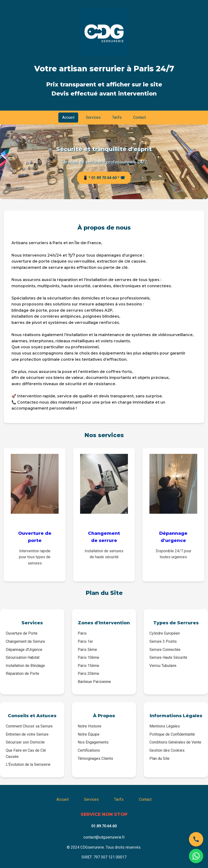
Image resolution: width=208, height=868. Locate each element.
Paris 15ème (88, 666)
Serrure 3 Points (163, 641)
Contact (140, 117)
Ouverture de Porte (22, 633)
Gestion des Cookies (167, 750)
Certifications (89, 750)
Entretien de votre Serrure (27, 734)
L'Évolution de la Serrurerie (28, 764)
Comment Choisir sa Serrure (29, 726)
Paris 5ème (87, 650)
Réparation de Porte (22, 674)
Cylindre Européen (165, 633)
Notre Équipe (89, 734)
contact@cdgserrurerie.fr (104, 837)
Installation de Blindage (25, 666)
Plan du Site (159, 758)
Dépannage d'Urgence (24, 650)
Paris (82, 633)
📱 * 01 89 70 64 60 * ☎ (104, 178)
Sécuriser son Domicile (25, 742)
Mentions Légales (165, 726)
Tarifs (117, 117)
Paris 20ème (88, 674)
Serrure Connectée (165, 650)
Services (93, 117)
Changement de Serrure (25, 641)
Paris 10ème (88, 657)
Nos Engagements (93, 742)
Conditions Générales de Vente (175, 742)
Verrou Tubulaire (163, 666)
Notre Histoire (90, 726)
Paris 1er (85, 641)
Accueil (68, 117)
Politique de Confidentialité (172, 734)
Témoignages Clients (95, 758)
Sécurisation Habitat (23, 657)
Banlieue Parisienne (94, 682)
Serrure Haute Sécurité (168, 657)
